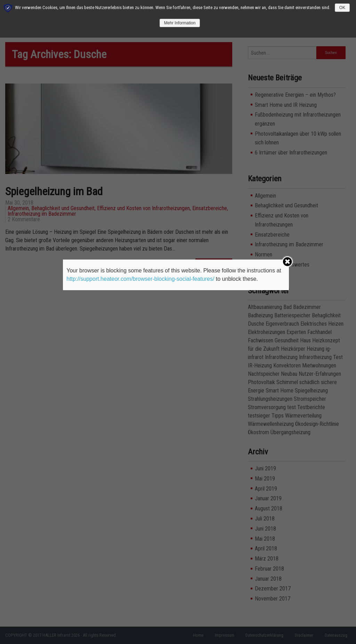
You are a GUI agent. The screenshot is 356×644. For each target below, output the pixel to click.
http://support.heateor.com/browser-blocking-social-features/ (140, 279)
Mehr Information (180, 23)
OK (342, 8)
